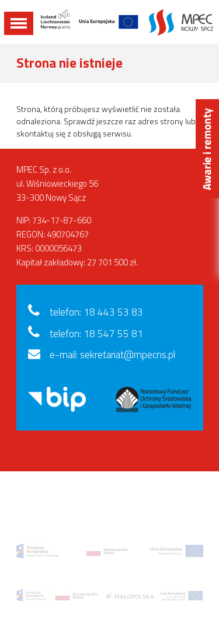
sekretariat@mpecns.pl (128, 355)
